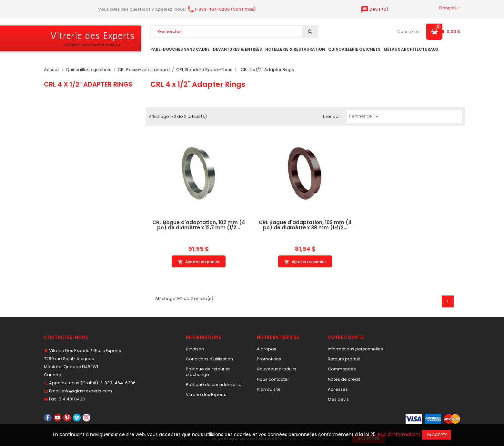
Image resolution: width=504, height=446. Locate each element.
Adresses (338, 389)
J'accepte (437, 435)
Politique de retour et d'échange (208, 372)
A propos (267, 349)
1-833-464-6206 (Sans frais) (221, 9)
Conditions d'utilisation (209, 359)
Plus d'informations (399, 434)
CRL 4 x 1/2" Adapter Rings (88, 84)
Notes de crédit (344, 379)
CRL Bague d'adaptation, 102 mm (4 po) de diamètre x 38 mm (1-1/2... (305, 225)
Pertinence (365, 117)
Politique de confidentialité (214, 384)
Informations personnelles (355, 349)
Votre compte (346, 337)
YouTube (57, 418)
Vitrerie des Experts (206, 394)
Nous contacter (273, 379)
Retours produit (344, 359)
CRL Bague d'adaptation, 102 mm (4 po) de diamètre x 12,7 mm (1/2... (199, 225)
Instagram (86, 418)
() (374, 9)
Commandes (342, 369)
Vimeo (77, 418)
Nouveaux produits (277, 369)
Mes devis (338, 399)
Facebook (48, 418)
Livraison (195, 349)
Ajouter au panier (199, 262)
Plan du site (269, 389)
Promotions (269, 359)
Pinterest (67, 418)
